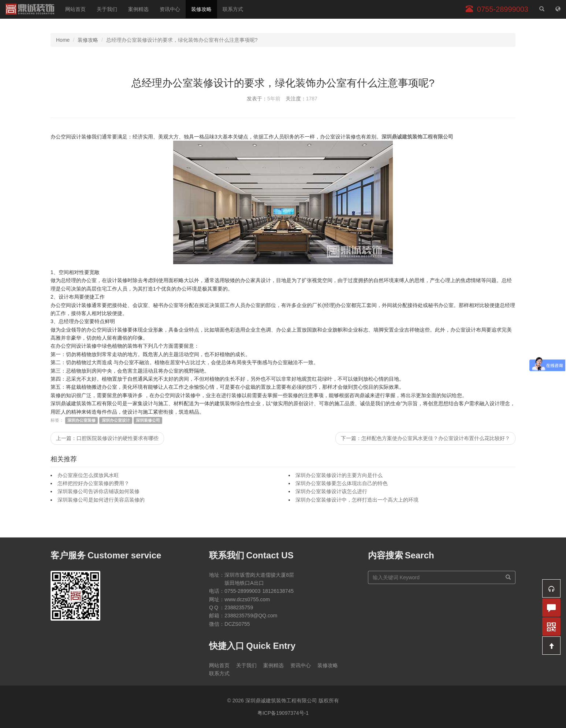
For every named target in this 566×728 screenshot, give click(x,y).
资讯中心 (170, 9)
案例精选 (138, 9)
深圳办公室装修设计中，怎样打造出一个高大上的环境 (357, 500)
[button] (551, 588)
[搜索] (508, 577)
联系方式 (233, 9)
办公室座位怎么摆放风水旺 (88, 475)
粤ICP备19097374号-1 (283, 713)
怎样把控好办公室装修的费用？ (93, 483)
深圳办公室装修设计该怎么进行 (331, 491)
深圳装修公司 (148, 420)
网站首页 (75, 9)
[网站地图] (558, 9)
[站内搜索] (542, 9)
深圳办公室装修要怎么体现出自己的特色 (342, 483)
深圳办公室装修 (81, 420)
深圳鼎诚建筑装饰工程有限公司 (30, 9)
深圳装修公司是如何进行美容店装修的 (101, 500)
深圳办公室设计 (116, 420)
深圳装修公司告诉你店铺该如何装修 (98, 491)
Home (63, 40)
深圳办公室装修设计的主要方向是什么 (339, 475)
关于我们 (107, 9)
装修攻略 (201, 9)
